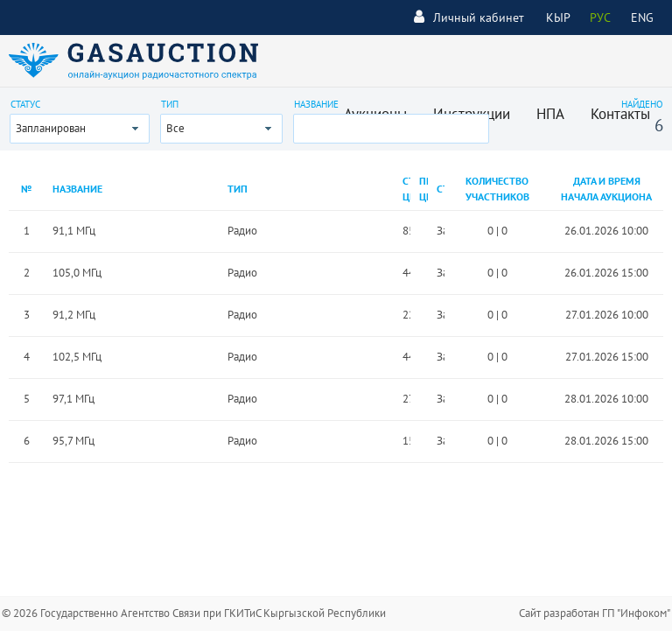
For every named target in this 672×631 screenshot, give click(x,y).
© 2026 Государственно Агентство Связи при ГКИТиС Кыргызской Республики (194, 613)
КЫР (558, 18)
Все (175, 128)
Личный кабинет (469, 17)
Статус (25, 104)
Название (316, 104)
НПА (550, 114)
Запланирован (51, 128)
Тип (170, 104)
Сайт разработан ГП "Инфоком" (595, 613)
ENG (642, 18)
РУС (600, 18)
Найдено (642, 104)
